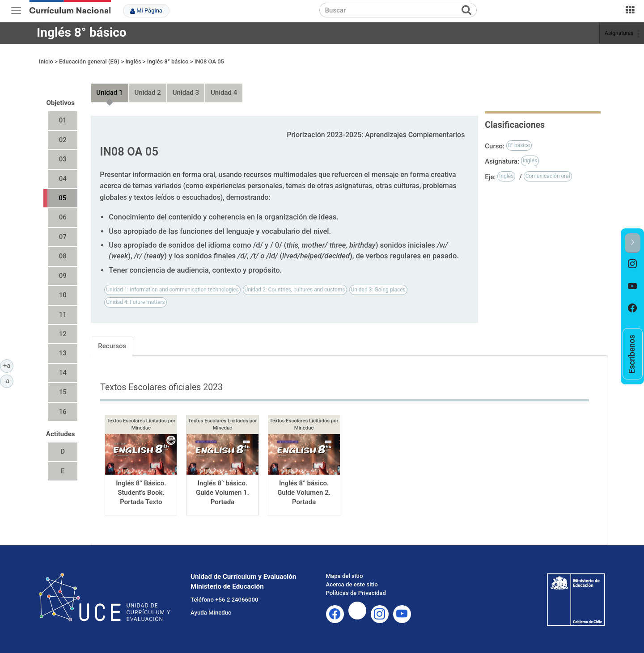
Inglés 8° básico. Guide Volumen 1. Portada (222, 493)
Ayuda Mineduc (211, 613)
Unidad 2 (148, 93)
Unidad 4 (224, 93)
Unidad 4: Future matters (135, 302)
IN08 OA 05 (209, 61)
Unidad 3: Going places (378, 290)
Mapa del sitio (345, 576)
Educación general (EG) (89, 61)
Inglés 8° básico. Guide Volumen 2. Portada (304, 493)
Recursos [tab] (112, 346)
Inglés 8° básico (82, 32)
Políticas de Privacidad (356, 593)
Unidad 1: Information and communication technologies (172, 290)
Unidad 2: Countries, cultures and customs (295, 290)
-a (9, 380)
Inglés (133, 61)
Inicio (46, 61)
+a (8, 365)
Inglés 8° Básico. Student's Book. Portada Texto (141, 493)
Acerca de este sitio (352, 584)
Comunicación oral (548, 176)
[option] (633, 264)
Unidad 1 (109, 93)
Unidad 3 (186, 93)
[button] (633, 243)
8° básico (519, 145)
